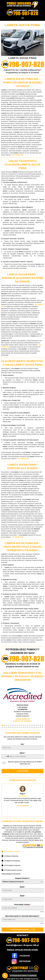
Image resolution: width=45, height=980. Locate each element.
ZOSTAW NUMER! (22, 771)
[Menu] (23, 18)
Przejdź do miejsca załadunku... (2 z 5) (23, 930)
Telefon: (22, 753)
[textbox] (20, 882)
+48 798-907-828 (17, 155)
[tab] (11, 851)
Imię (22, 744)
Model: (23, 896)
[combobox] (5, 757)
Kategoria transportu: (22, 878)
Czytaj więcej (22, 806)
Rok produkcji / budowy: (23, 905)
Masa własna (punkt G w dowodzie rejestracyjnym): (22, 916)
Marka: (23, 887)
